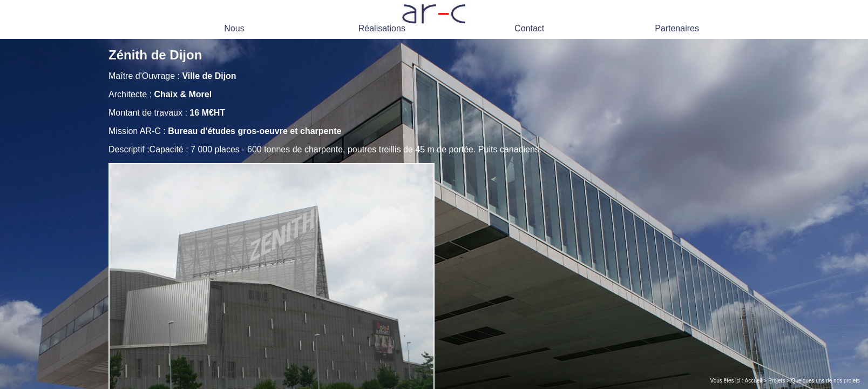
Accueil (754, 381)
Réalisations (382, 28)
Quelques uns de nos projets (826, 381)
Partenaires (677, 28)
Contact (529, 28)
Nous (234, 28)
